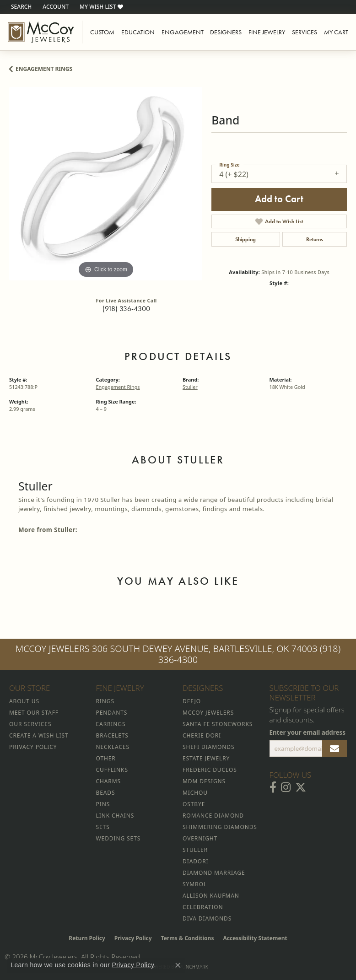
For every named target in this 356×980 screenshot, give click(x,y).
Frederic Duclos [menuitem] (210, 770)
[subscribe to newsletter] (334, 748)
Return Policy (87, 938)
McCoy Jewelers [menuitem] (208, 713)
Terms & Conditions (188, 938)
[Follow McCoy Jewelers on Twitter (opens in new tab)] (301, 787)
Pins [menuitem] (103, 804)
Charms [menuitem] (108, 781)
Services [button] (305, 32)
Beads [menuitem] (106, 793)
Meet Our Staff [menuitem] (34, 713)
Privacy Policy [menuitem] (33, 747)
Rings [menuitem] (105, 701)
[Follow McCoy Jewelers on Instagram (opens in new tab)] (286, 787)
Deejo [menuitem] (192, 701)
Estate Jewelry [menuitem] (206, 758)
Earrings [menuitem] (111, 724)
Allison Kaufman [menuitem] (211, 896)
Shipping (245, 239)
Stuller (190, 387)
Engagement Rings (44, 69)
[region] (106, 183)
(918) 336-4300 (126, 309)
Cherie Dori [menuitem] (202, 735)
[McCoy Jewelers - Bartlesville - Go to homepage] (41, 32)
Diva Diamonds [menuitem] (207, 918)
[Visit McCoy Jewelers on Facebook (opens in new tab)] (273, 787)
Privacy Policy (133, 938)
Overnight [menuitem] (200, 838)
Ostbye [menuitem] (194, 804)
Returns (315, 239)
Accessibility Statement (255, 938)
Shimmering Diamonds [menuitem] (220, 827)
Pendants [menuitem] (112, 713)
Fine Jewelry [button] (267, 32)
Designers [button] (226, 32)
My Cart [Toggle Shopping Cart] (336, 32)
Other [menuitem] (106, 758)
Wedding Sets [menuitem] (119, 838)
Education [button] (138, 32)
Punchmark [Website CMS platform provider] (194, 967)
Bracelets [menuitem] (112, 735)
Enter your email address (308, 732)
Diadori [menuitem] (195, 861)
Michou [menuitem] (195, 793)
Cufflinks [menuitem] (112, 770)
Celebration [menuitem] (203, 907)
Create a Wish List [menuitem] (39, 735)
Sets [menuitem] (103, 827)
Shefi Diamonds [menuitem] (208, 747)
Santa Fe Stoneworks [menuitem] (218, 724)
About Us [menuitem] (24, 701)
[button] (20, 7)
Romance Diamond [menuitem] (213, 816)
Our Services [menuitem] (30, 724)
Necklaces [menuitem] (113, 747)
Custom (102, 32)
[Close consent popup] (178, 965)
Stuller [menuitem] (195, 850)
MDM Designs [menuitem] (204, 781)
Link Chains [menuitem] (115, 816)
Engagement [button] (183, 32)
